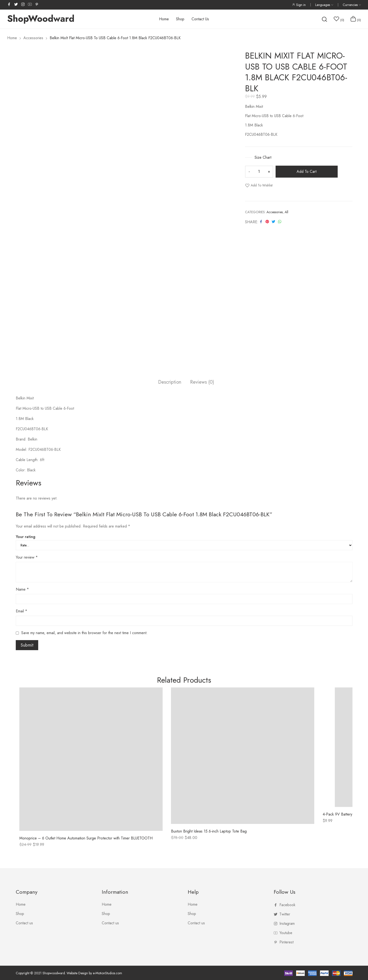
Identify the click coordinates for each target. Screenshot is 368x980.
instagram (23, 4)
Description (170, 382)
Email (21, 611)
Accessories (275, 212)
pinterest (37, 4)
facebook (9, 4)
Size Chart (262, 157)
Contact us (24, 923)
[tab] (170, 383)
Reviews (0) (202, 382)
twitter (16, 4)
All (286, 212)
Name (22, 589)
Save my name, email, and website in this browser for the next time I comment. (84, 633)
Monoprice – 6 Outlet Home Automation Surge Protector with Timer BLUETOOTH (86, 838)
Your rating (26, 537)
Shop (20, 914)
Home (21, 904)
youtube (30, 4)
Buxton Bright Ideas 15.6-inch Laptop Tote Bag (209, 831)
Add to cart (307, 171)
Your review (27, 557)
